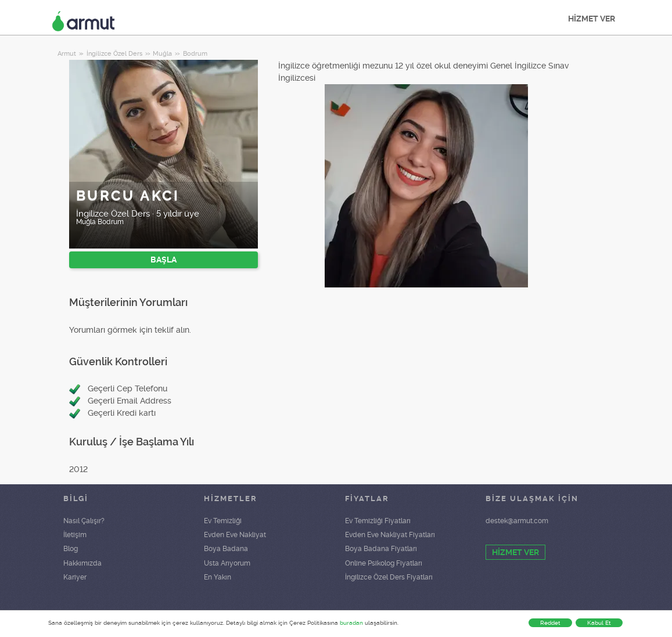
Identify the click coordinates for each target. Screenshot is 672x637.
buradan (351, 623)
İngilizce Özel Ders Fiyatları (389, 577)
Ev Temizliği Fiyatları (378, 521)
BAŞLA (163, 260)
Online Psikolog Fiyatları (384, 563)
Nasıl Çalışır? (84, 521)
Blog (71, 549)
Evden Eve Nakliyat (235, 535)
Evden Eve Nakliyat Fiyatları (390, 535)
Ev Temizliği (223, 521)
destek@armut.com (517, 521)
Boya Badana (226, 549)
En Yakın (218, 577)
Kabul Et (599, 623)
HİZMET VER (592, 19)
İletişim (75, 535)
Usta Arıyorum (227, 563)
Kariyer (75, 577)
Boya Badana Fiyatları (381, 549)
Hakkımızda (82, 563)
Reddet (550, 623)
